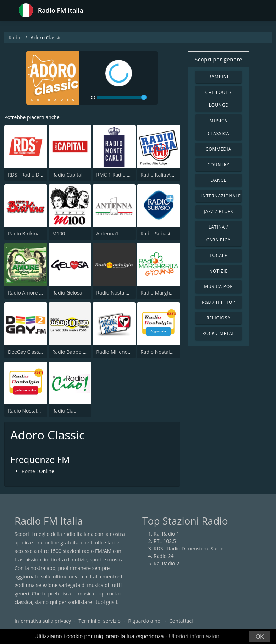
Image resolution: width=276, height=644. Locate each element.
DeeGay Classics (26, 352)
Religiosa (219, 318)
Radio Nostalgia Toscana (124, 293)
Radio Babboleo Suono (78, 352)
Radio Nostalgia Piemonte (38, 411)
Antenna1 (107, 233)
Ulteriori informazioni (195, 636)
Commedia (219, 149)
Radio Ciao (64, 411)
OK (260, 637)
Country (219, 165)
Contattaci (181, 621)
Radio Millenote (114, 352)
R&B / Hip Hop (218, 302)
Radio (15, 37)
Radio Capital (67, 175)
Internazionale (221, 196)
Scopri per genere (219, 59)
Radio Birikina (24, 233)
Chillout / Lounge (219, 99)
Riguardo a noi (145, 621)
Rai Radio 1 (166, 534)
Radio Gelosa (67, 293)
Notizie (219, 271)
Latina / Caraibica (219, 233)
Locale (218, 255)
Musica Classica (219, 127)
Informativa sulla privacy (43, 621)
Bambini (219, 77)
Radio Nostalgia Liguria (167, 352)
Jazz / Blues (219, 211)
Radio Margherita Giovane (171, 293)
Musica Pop (218, 287)
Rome (28, 471)
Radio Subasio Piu (161, 233)
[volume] (122, 97)
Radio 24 (164, 556)
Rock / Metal (219, 333)
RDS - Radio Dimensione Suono (189, 548)
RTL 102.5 (165, 541)
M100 (59, 233)
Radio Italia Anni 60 (163, 175)
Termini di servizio (100, 621)
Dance (219, 180)
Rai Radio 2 (166, 563)
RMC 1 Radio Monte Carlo (126, 175)
